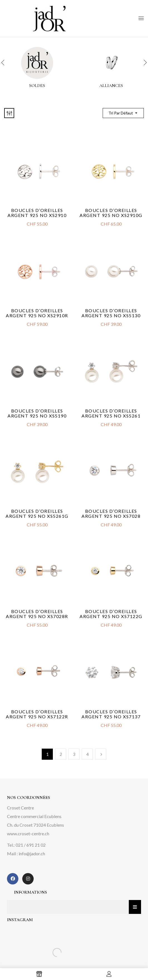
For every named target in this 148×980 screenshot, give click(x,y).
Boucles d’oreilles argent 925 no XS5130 (111, 313)
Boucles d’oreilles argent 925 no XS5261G (37, 513)
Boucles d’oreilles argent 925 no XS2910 (37, 213)
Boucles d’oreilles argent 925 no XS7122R (37, 714)
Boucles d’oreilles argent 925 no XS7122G (111, 614)
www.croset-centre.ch (28, 833)
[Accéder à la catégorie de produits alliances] (111, 63)
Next (101, 754)
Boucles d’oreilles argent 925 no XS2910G (111, 213)
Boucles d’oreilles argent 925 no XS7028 (111, 513)
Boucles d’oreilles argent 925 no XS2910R (37, 313)
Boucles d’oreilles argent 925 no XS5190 (37, 413)
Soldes (37, 86)
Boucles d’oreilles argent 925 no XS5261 (111, 413)
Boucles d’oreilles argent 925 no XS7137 (111, 714)
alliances (111, 86)
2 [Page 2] (61, 754)
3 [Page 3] (74, 754)
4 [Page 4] (87, 754)
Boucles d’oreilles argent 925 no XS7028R (37, 614)
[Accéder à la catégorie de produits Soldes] (37, 63)
